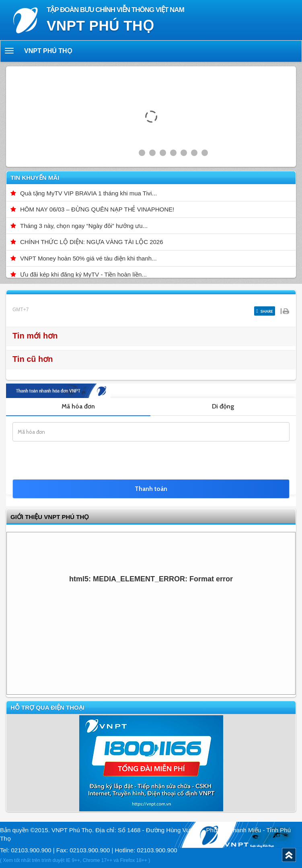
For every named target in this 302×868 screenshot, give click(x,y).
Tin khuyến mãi (35, 177)
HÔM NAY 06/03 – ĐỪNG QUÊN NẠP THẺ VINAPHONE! (97, 209)
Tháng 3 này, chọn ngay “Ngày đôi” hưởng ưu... (84, 226)
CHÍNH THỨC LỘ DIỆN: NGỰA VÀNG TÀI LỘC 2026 (92, 242)
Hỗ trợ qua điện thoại (47, 707)
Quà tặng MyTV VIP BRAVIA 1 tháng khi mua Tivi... (88, 193)
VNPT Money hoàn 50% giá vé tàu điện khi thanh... (88, 258)
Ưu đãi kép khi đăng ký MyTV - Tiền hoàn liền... (83, 274)
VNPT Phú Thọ (48, 51)
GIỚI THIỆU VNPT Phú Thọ (50, 517)
